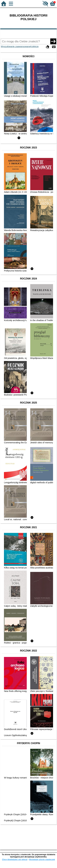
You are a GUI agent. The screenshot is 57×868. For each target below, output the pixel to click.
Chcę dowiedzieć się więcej (15, 859)
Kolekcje (35, 46)
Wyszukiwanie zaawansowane (16, 46)
